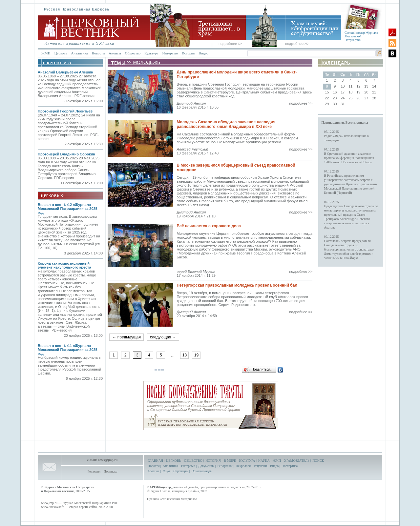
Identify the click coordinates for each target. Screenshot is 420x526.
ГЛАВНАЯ (155, 461)
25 (350, 98)
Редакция (94, 471)
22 (327, 98)
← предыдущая (126, 337)
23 (335, 98)
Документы (206, 466)
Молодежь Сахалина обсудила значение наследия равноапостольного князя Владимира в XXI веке (226, 124)
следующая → (163, 337)
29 (327, 104)
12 (358, 86)
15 (327, 92)
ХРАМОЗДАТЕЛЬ (297, 461)
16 (335, 92)
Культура (151, 53)
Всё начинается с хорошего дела (209, 226)
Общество (133, 53)
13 (366, 86)
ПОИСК (318, 461)
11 (350, 86)
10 (343, 86)
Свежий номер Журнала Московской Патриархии (361, 36)
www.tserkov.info (53, 507)
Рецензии (261, 466)
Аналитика (79, 53)
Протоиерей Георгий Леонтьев (65, 111)
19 (196, 355)
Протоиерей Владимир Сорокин (66, 154)
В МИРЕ (230, 461)
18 (185, 355)
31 (343, 104)
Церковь (61, 53)
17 (343, 92)
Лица (166, 471)
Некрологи (243, 466)
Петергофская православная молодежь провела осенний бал (237, 285)
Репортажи (225, 466)
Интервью (170, 53)
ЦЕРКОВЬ (173, 461)
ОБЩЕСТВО (193, 461)
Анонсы (115, 53)
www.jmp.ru (49, 503)
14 (374, 86)
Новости (98, 53)
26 (358, 98)
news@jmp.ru (108, 460)
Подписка (110, 471)
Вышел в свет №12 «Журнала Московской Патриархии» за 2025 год (68, 209)
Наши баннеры (202, 471)
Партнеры (181, 471)
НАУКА (264, 461)
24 (343, 98)
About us (153, 471)
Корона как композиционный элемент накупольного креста (64, 265)
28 (374, 98)
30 (335, 104)
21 (374, 92)
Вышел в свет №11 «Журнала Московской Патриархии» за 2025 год (68, 350)
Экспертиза (290, 466)
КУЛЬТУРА (247, 461)
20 (366, 92)
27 (366, 98)
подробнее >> (301, 103)
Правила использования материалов (172, 499)
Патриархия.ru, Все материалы (345, 122)
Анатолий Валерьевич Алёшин (65, 72)
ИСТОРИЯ (213, 461)
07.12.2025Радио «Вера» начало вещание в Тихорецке (346, 136)
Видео (203, 53)
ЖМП (46, 53)
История (188, 53)
